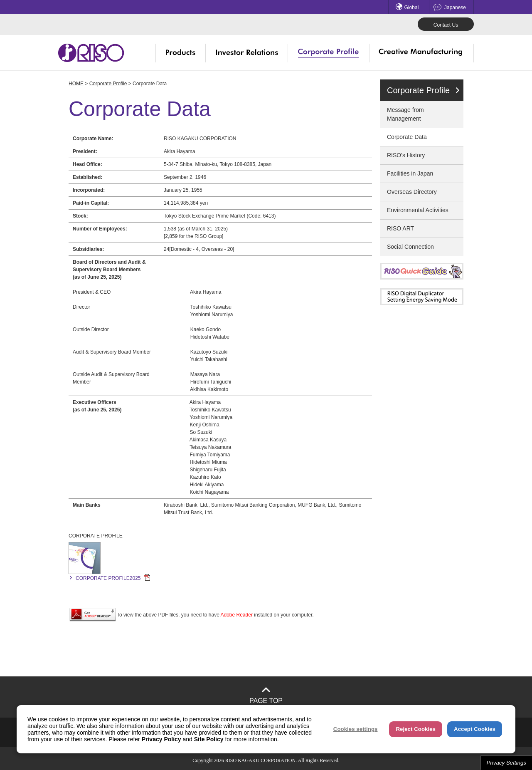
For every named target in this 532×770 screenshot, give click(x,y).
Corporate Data (407, 137)
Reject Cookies (416, 729)
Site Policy (209, 739)
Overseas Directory (412, 192)
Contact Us (446, 25)
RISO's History (406, 155)
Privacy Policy (161, 739)
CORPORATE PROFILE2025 (113, 578)
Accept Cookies (475, 729)
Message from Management (405, 114)
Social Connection (410, 247)
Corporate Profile (108, 84)
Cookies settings (356, 729)
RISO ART (400, 228)
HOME (76, 84)
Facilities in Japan (410, 173)
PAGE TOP (266, 701)
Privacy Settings (506, 763)
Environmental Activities (418, 210)
